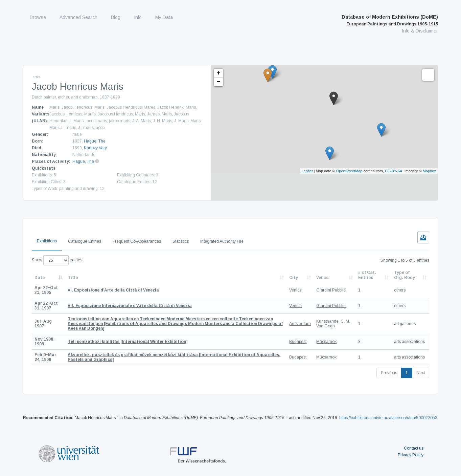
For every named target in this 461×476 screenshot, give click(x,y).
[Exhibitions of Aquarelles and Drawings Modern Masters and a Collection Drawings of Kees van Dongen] (175, 324)
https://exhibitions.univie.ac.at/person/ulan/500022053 (388, 418)
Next (421, 373)
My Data (164, 17)
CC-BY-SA (394, 171)
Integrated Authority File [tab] (222, 241)
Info (138, 17)
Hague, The (95, 141)
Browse (38, 17)
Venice (295, 290)
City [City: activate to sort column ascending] (294, 278)
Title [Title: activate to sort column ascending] (73, 278)
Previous (389, 373)
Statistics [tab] (181, 241)
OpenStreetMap (349, 171)
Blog (116, 17)
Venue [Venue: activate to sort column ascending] (322, 278)
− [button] (219, 82)
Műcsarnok (326, 342)
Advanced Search (78, 17)
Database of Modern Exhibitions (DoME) (390, 20)
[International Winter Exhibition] (128, 342)
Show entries (57, 260)
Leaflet (307, 171)
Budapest (298, 342)
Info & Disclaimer (420, 31)
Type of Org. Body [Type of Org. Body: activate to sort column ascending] (405, 275)
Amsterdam (300, 324)
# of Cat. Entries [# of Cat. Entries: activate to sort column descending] (367, 275)
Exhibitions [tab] (47, 241)
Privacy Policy (411, 455)
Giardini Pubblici (331, 290)
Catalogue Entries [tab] (85, 241)
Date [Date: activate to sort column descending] (40, 278)
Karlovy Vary (95, 148)
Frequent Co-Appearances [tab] (137, 241)
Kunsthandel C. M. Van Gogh (333, 324)
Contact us (414, 448)
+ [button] (219, 73)
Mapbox (429, 171)
